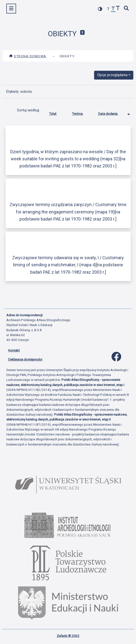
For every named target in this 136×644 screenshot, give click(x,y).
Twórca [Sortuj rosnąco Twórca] (81, 113)
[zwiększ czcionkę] (118, 9)
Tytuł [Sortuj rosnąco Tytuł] (57, 113)
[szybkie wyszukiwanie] (126, 9)
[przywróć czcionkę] (113, 9)
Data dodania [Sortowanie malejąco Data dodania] (112, 113)
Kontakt (14, 350)
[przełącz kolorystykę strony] (100, 9)
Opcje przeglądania (112, 75)
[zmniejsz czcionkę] (108, 9)
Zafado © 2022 (68, 636)
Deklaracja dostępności (25, 359)
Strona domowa (28, 56)
